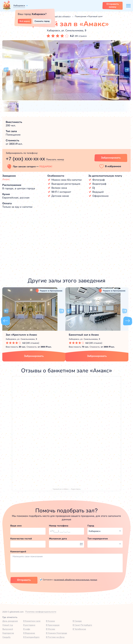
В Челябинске (79, 629)
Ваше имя (16, 526)
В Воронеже (29, 633)
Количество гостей (21, 539)
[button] (6, 70)
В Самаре (77, 621)
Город (91, 526)
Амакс (6, 179)
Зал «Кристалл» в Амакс (21, 335)
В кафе (27, 629)
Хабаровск (19, 6)
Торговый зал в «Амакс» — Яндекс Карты (66, 489)
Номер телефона (59, 526)
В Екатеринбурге (31, 637)
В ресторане (29, 625)
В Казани (50, 621)
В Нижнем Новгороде (57, 633)
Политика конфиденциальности (41, 612)
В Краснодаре (53, 625)
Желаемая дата (58, 539)
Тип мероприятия (98, 539)
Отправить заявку (113, 5)
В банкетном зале (32, 621)
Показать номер (55, 159)
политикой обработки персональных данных (76, 580)
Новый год (8, 625)
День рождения (10, 621)
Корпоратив (8, 633)
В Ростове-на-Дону (55, 637)
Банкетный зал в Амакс (84, 335)
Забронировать (34, 356)
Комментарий (18, 552)
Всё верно (25, 21)
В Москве (51, 629)
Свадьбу (7, 637)
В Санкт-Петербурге (82, 625)
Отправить (24, 580)
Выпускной (8, 629)
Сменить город (42, 21)
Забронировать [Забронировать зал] (111, 158)
